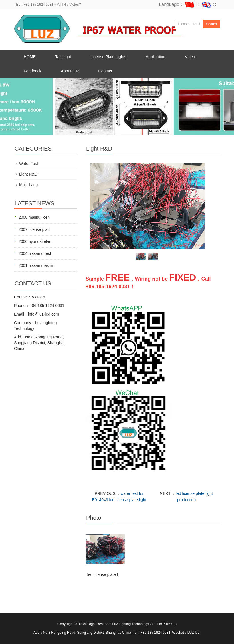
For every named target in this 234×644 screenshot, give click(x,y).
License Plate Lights (108, 57)
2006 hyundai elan (35, 241)
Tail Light (63, 57)
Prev (97, 206)
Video (190, 57)
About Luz (70, 71)
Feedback (32, 71)
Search (211, 24)
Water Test (29, 164)
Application (156, 57)
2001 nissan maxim (36, 265)
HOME (30, 57)
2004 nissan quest (35, 253)
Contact (105, 71)
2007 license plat (34, 229)
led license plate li (103, 574)
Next (197, 206)
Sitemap (170, 624)
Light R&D (28, 174)
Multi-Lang (28, 185)
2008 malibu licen (34, 217)
